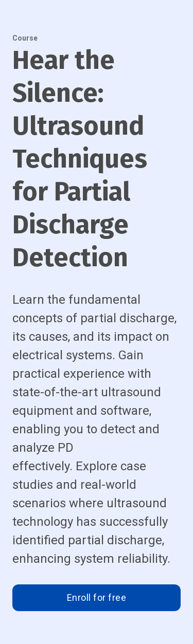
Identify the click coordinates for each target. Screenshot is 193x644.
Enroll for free (97, 597)
